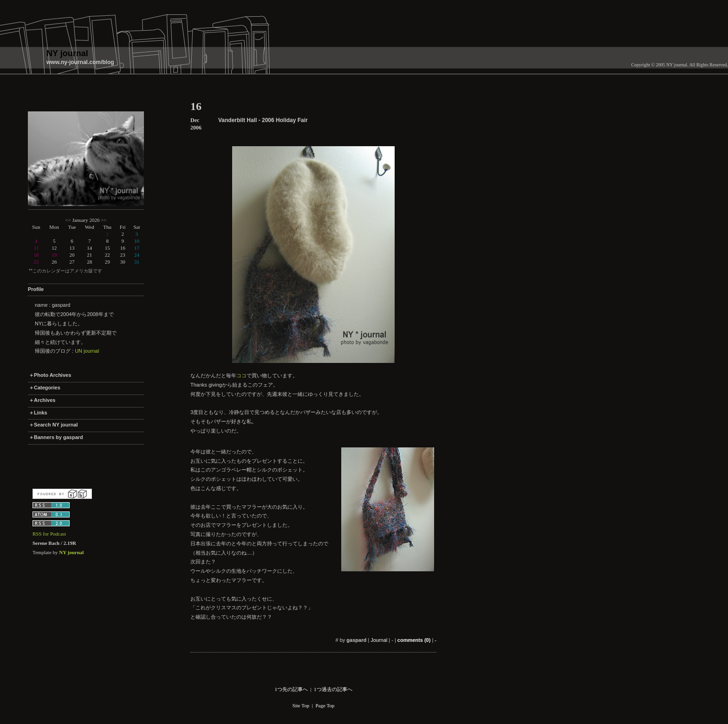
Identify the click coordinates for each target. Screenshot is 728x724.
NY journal (67, 53)
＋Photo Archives (50, 375)
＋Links (38, 413)
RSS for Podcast (49, 534)
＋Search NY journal (53, 425)
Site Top (301, 705)
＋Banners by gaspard (56, 437)
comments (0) (414, 640)
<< (68, 220)
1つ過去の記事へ (333, 689)
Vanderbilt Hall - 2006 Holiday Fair (263, 120)
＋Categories (45, 388)
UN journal (87, 351)
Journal (379, 640)
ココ (241, 375)
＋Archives (42, 400)
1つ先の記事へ (291, 689)
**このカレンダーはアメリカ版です (65, 271)
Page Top (325, 705)
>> (104, 220)
